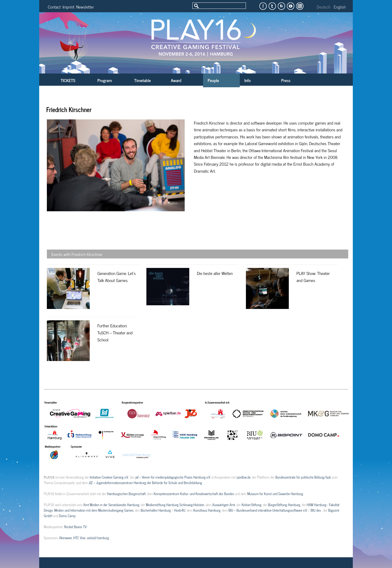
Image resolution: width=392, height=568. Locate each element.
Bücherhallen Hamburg (156, 510)
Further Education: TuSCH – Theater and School (115, 332)
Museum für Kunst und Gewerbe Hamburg (275, 494)
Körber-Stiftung (252, 505)
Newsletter (85, 7)
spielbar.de (243, 477)
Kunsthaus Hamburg (207, 510)
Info (247, 80)
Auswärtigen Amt (224, 505)
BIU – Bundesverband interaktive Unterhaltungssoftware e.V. (268, 510)
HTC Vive (79, 538)
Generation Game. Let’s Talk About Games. (117, 276)
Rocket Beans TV (75, 527)
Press (286, 80)
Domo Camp (67, 516)
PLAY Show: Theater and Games (313, 276)
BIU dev (316, 510)
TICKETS (68, 80)
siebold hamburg (98, 538)
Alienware (66, 538)
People (213, 80)
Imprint (68, 7)
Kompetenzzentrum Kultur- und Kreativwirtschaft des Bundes (194, 494)
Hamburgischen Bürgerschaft (126, 494)
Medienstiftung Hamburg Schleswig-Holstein (175, 505)
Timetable (142, 80)
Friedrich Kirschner (69, 109)
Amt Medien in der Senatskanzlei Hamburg (111, 505)
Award (176, 80)
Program (105, 80)
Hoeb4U (180, 510)
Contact (54, 7)
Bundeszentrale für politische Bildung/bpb (303, 477)
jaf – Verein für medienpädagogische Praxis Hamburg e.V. (173, 477)
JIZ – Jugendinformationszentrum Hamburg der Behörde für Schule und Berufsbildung (145, 483)
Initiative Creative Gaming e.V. (109, 477)
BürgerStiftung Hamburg (284, 505)
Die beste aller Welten (215, 273)
